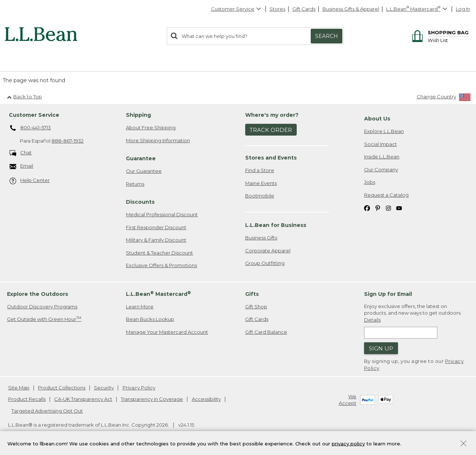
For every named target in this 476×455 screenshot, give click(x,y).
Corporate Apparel (268, 251)
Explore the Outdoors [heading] (38, 294)
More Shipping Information (158, 140)
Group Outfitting (265, 263)
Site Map (19, 388)
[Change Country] (444, 98)
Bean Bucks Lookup (150, 319)
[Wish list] (448, 40)
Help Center (30, 181)
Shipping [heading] (138, 115)
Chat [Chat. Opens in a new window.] (21, 153)
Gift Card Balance (266, 332)
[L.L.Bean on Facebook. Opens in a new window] (367, 208)
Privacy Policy (139, 388)
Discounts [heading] (140, 202)
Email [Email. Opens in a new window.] (22, 166)
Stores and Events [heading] (271, 158)
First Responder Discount (156, 227)
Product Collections (62, 388)
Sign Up (381, 348)
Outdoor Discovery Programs (42, 307)
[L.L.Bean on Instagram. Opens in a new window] (388, 208)
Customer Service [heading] (34, 115)
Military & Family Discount (156, 240)
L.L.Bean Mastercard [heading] (158, 294)
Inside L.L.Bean (382, 157)
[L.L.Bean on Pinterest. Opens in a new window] (378, 208)
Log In (463, 9)
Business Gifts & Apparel (351, 9)
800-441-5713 (30, 128)
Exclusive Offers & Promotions (161, 265)
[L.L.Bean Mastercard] (418, 9)
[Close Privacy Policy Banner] (463, 445)
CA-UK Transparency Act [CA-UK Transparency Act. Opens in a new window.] (83, 399)
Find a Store (260, 170)
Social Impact (380, 144)
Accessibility (206, 399)
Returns (135, 184)
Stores (277, 9)
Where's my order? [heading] (272, 115)
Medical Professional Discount (162, 214)
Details (372, 320)
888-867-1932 (68, 141)
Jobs (370, 182)
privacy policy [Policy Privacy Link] (348, 444)
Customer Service (236, 9)
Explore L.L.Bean (384, 131)
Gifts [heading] (252, 294)
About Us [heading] (377, 119)
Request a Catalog (386, 195)
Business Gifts (261, 238)
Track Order (271, 130)
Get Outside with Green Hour (44, 319)
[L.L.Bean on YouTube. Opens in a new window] (399, 208)
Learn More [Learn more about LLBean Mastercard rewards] (140, 307)
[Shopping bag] (439, 32)
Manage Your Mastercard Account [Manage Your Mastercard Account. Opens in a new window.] (167, 332)
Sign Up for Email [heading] (388, 294)
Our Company (381, 169)
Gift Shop (256, 307)
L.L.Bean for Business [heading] (276, 225)
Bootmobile (260, 196)
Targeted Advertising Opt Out (47, 411)
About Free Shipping (151, 127)
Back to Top (24, 97)
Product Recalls (27, 399)
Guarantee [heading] (141, 158)
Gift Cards (304, 9)
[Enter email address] (401, 333)
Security (104, 388)
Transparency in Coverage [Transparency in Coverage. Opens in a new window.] (152, 399)
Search (327, 36)
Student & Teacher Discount (159, 253)
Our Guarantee (144, 171)
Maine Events (261, 183)
